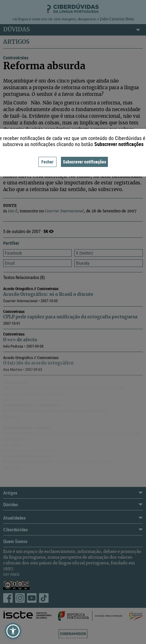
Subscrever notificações (84, 162)
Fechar (47, 162)
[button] (13, 631)
